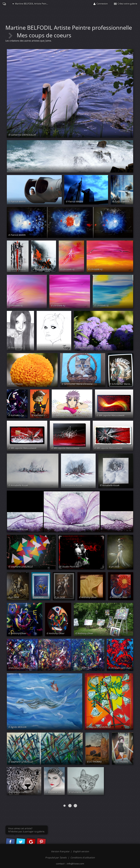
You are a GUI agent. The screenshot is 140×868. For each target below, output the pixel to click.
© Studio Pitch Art (69, 567)
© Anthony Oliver (88, 597)
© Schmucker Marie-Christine (77, 384)
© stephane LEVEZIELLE (20, 567)
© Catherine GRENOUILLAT (22, 135)
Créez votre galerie (126, 4)
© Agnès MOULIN (17, 727)
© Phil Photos (15, 348)
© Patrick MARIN (17, 170)
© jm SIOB (114, 567)
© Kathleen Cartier (18, 415)
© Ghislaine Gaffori (18, 792)
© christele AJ (67, 269)
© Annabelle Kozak (18, 485)
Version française (60, 851)
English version (81, 851)
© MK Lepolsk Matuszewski (110, 415)
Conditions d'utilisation (83, 858)
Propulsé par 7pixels (56, 858)
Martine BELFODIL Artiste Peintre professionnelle (32, 4)
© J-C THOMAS (94, 762)
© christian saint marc (20, 668)
